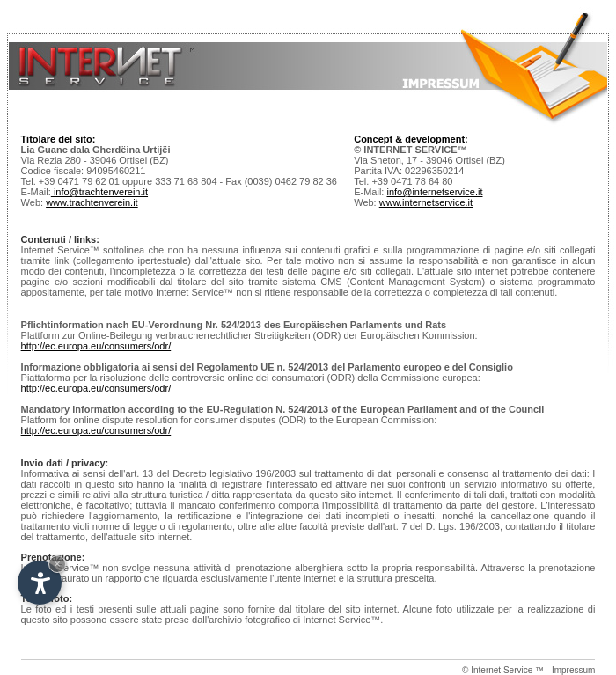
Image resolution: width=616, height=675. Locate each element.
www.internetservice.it (426, 202)
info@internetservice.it (434, 192)
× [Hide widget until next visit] (57, 564)
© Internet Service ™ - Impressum (528, 670)
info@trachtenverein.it (99, 192)
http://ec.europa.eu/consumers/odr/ (96, 346)
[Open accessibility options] (40, 583)
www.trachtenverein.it (92, 202)
